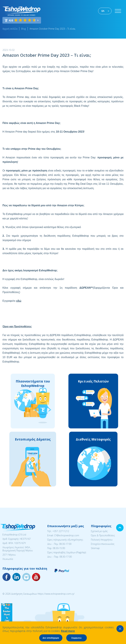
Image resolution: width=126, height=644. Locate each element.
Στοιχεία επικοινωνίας (103, 544)
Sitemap (95, 548)
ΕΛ (103, 11)
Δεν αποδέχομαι (51, 638)
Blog (23, 29)
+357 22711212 (61, 531)
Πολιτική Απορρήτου (102, 540)
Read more (68, 631)
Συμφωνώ (76, 638)
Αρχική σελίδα (10, 29)
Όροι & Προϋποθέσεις (103, 535)
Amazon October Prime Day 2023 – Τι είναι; (52, 29)
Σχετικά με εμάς (99, 531)
